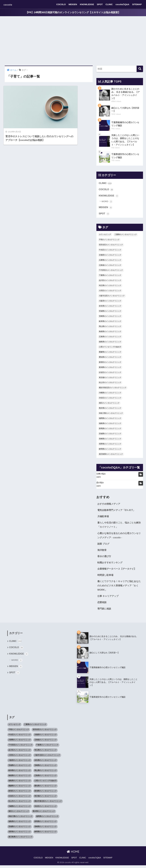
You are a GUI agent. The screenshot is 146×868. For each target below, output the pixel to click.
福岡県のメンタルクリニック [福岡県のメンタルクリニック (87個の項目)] (110, 419)
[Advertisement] (73, 41)
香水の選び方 (105, 558)
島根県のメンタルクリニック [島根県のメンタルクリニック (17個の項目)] (110, 333)
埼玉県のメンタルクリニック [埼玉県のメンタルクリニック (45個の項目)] (110, 287)
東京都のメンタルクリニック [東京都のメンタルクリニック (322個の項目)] (110, 379)
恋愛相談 (102, 605)
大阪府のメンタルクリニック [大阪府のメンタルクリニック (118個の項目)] (110, 302)
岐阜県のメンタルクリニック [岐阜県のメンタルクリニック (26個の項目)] (110, 322)
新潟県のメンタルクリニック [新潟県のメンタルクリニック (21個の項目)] (110, 368)
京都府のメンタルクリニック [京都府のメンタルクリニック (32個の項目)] (110, 256)
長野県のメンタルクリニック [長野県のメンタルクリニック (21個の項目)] (110, 445)
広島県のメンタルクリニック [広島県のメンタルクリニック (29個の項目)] (110, 338)
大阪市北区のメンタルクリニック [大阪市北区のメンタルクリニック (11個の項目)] (112, 297)
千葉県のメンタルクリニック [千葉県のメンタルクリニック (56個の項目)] (110, 276)
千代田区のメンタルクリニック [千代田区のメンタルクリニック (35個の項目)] (111, 271)
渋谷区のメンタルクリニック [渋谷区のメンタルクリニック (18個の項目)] (110, 399)
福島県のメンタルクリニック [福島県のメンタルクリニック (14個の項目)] (110, 424)
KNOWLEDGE (87, 4)
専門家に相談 (105, 611)
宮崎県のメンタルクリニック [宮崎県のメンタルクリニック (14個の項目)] (110, 317)
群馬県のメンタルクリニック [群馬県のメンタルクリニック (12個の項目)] (110, 430)
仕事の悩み (101, 475)
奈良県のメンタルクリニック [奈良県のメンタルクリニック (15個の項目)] (110, 307)
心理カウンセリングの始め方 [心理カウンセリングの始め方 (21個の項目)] (110, 348)
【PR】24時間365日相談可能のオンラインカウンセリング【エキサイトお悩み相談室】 (73, 13)
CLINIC (109, 4)
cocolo (9, 4)
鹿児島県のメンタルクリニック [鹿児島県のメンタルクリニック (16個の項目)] (111, 455)
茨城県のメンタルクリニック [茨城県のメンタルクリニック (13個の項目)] (110, 435)
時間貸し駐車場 (106, 577)
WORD (107, 203)
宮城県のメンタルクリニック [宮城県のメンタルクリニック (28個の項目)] (110, 312)
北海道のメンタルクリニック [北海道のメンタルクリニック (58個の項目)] (110, 266)
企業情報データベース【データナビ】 (118, 571)
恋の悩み (100, 484)
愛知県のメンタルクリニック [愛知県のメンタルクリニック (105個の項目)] (110, 358)
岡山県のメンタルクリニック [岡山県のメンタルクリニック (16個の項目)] (110, 327)
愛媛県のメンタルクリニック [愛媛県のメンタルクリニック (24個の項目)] (110, 353)
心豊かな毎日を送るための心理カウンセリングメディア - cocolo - (119, 537)
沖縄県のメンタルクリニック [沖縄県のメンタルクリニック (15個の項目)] (110, 394)
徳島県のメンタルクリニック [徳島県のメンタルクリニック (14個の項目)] (110, 343)
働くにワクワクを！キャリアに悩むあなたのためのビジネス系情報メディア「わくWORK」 (119, 588)
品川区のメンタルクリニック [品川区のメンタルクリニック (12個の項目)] (110, 282)
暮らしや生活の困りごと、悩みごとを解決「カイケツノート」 (119, 526)
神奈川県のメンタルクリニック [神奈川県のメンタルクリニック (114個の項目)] (111, 414)
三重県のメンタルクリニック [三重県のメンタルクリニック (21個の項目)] (126, 236)
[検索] (140, 69)
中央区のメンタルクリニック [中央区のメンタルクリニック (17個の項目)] (110, 251)
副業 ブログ (104, 545)
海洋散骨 (102, 552)
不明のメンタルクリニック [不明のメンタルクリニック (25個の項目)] (109, 241)
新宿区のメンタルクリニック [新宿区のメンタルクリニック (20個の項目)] (110, 363)
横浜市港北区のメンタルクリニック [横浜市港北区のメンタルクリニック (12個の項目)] (113, 389)
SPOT (100, 4)
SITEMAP (137, 4)
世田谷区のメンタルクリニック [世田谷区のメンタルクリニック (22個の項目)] (111, 246)
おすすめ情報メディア (109, 505)
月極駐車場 (103, 518)
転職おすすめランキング (111, 564)
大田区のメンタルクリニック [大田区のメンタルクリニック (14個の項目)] (110, 292)
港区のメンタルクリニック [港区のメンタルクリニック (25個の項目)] (109, 404)
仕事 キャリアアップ (109, 598)
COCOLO (61, 4)
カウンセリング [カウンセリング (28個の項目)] (105, 236)
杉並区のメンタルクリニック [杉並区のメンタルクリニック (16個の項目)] (110, 373)
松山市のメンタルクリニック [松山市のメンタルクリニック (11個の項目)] (110, 384)
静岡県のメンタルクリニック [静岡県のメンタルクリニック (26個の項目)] (110, 450)
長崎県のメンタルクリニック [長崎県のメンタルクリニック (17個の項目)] (110, 440)
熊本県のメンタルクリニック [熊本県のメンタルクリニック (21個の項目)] (110, 409)
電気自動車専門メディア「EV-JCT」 (117, 511)
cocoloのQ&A (122, 4)
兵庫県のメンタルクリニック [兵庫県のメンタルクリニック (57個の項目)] (110, 261)
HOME (73, 854)
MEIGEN (73, 4)
